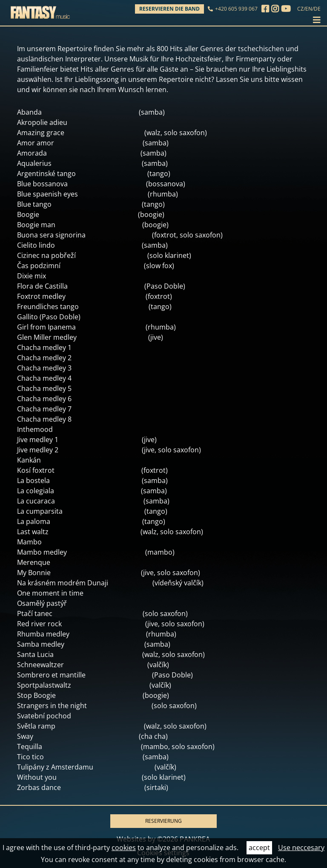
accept (259, 848)
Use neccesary (301, 848)
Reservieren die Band (169, 9)
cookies (124, 848)
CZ (300, 9)
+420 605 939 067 (236, 9)
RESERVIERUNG (163, 821)
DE (317, 9)
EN (309, 9)
